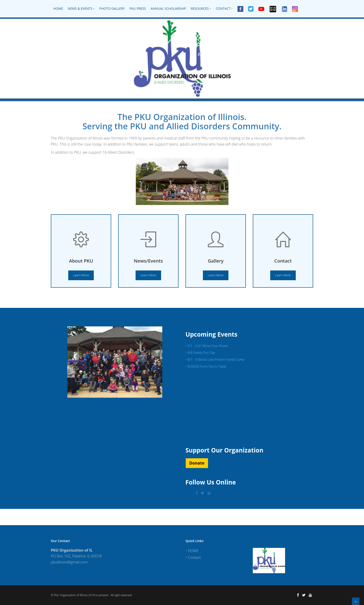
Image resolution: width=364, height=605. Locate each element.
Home (58, 8)
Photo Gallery (112, 8)
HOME (193, 551)
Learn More (81, 275)
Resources (201, 8)
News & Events (81, 8)
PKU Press (138, 8)
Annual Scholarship (168, 8)
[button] (197, 463)
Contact (224, 8)
